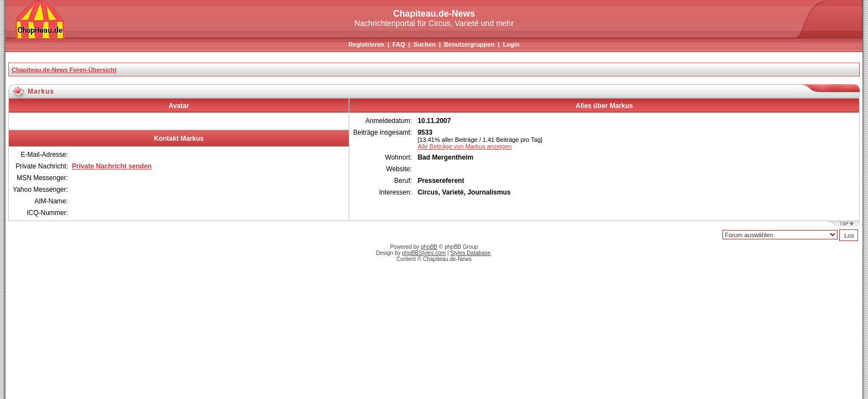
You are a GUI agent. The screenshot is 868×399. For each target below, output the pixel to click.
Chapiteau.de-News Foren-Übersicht (64, 70)
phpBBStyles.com (424, 253)
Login (511, 44)
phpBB (429, 247)
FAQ (399, 44)
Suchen (425, 44)
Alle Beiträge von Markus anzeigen (464, 146)
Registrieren (366, 44)
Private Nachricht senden (112, 166)
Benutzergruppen (469, 44)
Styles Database (470, 253)
